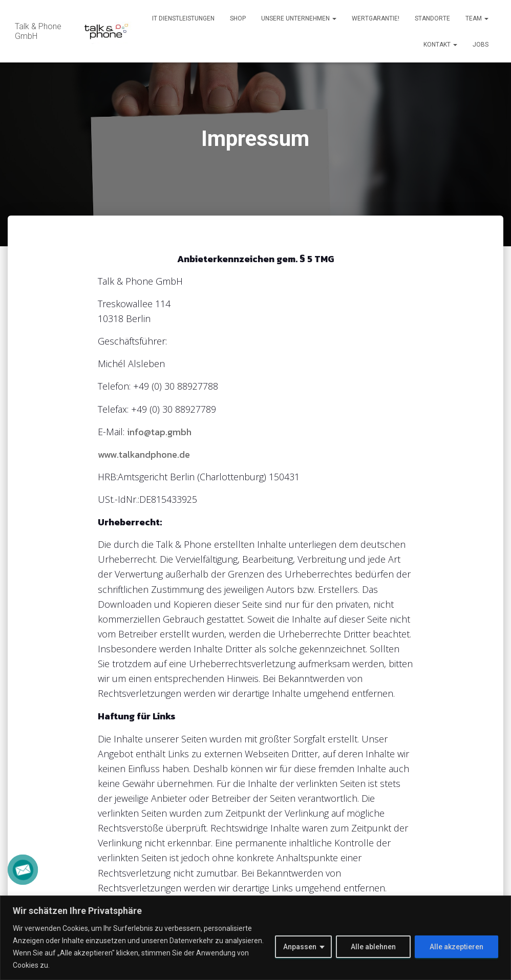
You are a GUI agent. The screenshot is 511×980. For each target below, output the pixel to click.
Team (477, 18)
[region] (255, 938)
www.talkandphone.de (144, 454)
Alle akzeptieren (456, 947)
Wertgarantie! (376, 18)
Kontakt (440, 45)
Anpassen (300, 947)
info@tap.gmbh (159, 432)
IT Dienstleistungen (183, 18)
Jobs (481, 45)
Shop (238, 18)
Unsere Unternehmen (299, 18)
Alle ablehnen (373, 947)
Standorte (432, 18)
